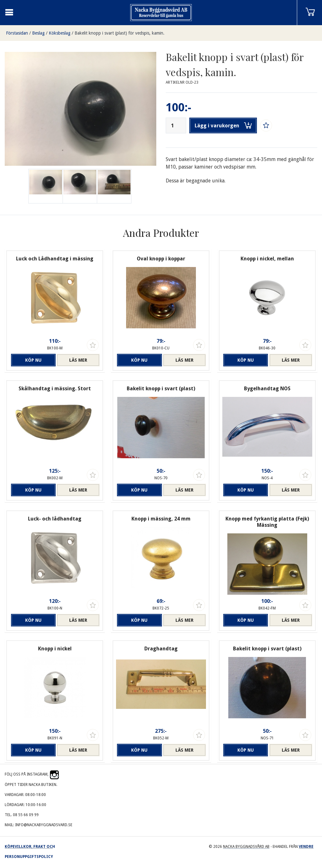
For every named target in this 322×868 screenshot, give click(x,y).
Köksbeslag (60, 33)
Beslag (38, 33)
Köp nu (33, 360)
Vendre (306, 847)
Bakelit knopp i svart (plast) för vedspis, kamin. (119, 33)
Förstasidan (17, 33)
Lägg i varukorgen (223, 125)
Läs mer (78, 360)
